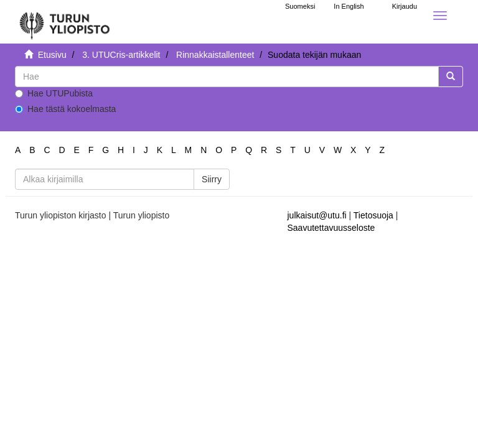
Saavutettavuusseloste (331, 228)
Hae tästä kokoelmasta (65, 109)
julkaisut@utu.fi (317, 215)
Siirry (212, 179)
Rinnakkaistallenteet (215, 55)
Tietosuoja (373, 215)
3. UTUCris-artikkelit (121, 55)
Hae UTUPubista (54, 93)
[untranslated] (227, 77)
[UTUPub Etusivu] (65, 22)
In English (349, 6)
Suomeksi (300, 6)
